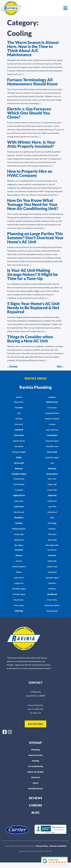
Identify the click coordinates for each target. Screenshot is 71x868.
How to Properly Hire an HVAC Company (30, 173)
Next (60, 366)
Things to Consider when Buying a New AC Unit (30, 339)
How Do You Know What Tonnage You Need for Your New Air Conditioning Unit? (33, 204)
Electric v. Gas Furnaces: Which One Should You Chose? (29, 113)
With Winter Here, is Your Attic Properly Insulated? (31, 144)
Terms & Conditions (58, 846)
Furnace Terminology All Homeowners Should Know (32, 82)
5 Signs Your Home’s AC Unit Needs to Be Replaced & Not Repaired (33, 308)
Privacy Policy (42, 846)
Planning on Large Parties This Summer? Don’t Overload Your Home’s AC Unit (35, 238)
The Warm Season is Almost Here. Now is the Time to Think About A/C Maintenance (33, 48)
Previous (12, 366)
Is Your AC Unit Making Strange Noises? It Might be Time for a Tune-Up (32, 274)
